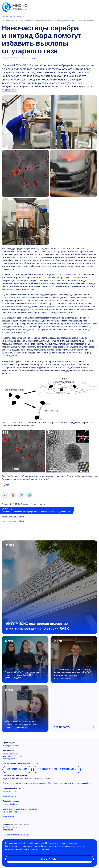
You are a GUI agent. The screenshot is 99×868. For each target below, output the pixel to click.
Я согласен (49, 859)
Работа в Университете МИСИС (16, 835)
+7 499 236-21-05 (15, 756)
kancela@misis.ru (10, 759)
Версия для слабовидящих (13, 16)
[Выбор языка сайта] (84, 4)
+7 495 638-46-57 (10, 812)
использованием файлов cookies (40, 846)
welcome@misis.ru (10, 804)
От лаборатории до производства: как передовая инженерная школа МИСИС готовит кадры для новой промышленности (72, 674)
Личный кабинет (89, 5)
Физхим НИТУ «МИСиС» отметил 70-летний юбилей (24, 504)
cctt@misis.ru (8, 817)
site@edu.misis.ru (10, 827)
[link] (5, 495)
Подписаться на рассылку (57, 769)
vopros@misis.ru (10, 796)
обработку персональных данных (33, 849)
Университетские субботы (13, 516)
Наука (32, 58)
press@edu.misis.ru (11, 746)
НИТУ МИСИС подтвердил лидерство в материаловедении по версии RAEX (37, 626)
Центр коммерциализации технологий (20, 809)
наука (6, 485)
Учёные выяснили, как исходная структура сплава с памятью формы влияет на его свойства (22, 724)
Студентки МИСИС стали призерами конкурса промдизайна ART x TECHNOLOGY (22, 675)
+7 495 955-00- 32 (10, 754)
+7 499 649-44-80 (10, 792)
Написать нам (17, 769)
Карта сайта (8, 830)
